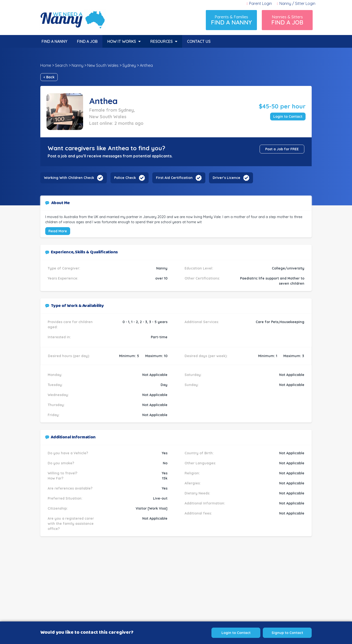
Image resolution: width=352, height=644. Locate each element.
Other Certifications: (202, 278)
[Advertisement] (176, 588)
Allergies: (193, 483)
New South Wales (103, 65)
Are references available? (70, 488)
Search (61, 65)
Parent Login (259, 3)
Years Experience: (63, 278)
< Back (49, 77)
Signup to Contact (287, 633)
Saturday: (193, 375)
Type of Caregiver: (64, 268)
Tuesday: (55, 385)
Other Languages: (200, 463)
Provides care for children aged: (70, 324)
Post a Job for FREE (282, 149)
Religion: (192, 473)
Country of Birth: (199, 453)
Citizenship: (58, 508)
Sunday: (192, 385)
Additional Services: (202, 322)
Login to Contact (288, 117)
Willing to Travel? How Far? (62, 476)
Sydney (129, 65)
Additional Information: (205, 503)
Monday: (55, 375)
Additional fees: (198, 513)
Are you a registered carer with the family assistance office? (71, 524)
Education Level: (199, 268)
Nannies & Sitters (287, 20)
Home (46, 65)
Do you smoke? (61, 463)
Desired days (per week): (206, 356)
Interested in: (59, 337)
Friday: (54, 415)
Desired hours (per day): (69, 356)
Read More (58, 231)
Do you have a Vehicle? (68, 453)
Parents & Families (231, 20)
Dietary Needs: (197, 493)
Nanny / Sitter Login (296, 3)
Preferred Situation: (65, 498)
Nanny (77, 65)
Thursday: (56, 405)
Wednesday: (58, 395)
